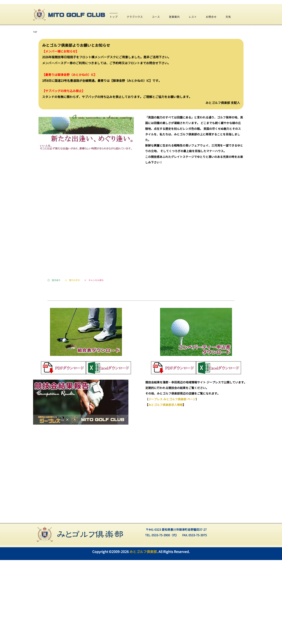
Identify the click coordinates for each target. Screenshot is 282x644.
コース (156, 101)
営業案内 (174, 101)
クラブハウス (135, 101)
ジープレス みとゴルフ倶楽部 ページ (172, 483)
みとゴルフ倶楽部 (143, 636)
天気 (228, 101)
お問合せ (211, 101)
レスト (193, 101)
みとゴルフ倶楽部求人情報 (165, 489)
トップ (114, 101)
